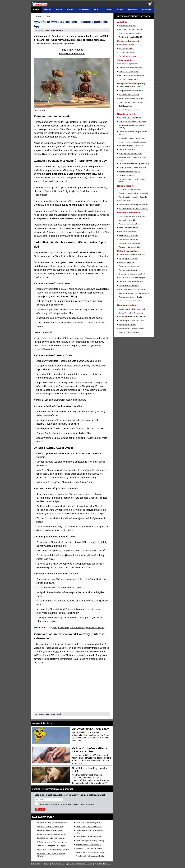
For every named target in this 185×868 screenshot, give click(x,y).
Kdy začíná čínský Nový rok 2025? (131, 29)
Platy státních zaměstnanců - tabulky (131, 75)
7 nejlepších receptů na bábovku (130, 189)
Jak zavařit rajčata (125, 201)
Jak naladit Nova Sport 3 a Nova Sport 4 (133, 278)
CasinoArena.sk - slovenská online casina (90, 852)
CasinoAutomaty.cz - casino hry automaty (90, 841)
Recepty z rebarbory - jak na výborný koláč (133, 193)
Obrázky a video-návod (72, 53)
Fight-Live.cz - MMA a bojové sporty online (52, 834)
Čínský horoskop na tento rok (129, 266)
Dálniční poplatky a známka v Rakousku (133, 168)
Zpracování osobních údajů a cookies (79, 864)
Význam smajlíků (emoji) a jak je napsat (132, 142)
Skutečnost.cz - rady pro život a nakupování (52, 823)
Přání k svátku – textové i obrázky (130, 297)
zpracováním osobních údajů (58, 805)
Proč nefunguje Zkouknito (128, 325)
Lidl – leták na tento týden (128, 220)
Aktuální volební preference (128, 64)
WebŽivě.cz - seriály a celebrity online (50, 827)
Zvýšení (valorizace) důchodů (129, 72)
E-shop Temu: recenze (127, 45)
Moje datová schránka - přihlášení (130, 154)
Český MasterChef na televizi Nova (131, 91)
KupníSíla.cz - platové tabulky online (88, 823)
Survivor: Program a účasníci (129, 110)
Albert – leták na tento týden (128, 228)
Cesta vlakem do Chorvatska (129, 286)
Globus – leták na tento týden (129, 239)
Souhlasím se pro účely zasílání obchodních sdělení (66, 805)
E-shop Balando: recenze (128, 56)
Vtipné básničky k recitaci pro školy (131, 301)
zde (57, 652)
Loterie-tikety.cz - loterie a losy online (88, 837)
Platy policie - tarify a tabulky (129, 79)
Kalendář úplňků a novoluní (128, 259)
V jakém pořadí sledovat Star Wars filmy (133, 98)
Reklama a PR (36, 864)
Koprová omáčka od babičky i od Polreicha (133, 205)
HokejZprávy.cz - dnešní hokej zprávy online (52, 842)
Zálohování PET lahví (126, 175)
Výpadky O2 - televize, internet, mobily (132, 138)
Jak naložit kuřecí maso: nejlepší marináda (133, 209)
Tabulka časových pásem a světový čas (132, 121)
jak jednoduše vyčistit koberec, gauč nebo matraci (79, 627)
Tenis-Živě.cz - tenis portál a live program (51, 846)
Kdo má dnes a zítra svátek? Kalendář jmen (134, 293)
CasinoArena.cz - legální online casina (89, 827)
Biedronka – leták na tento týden (130, 243)
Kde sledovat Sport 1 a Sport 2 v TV (131, 146)
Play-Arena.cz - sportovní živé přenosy (89, 848)
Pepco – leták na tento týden (129, 236)
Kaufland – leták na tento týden (129, 224)
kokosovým (49, 181)
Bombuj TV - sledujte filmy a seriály (131, 313)
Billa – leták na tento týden (128, 232)
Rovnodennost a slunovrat (128, 270)
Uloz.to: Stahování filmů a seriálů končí (132, 309)
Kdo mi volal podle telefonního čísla (131, 282)
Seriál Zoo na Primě (126, 106)
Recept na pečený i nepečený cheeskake (133, 197)
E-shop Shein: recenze (127, 48)
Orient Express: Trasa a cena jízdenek (132, 274)
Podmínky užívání (58, 864)
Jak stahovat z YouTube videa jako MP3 (132, 317)
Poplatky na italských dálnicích (129, 171)
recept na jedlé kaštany (74, 400)
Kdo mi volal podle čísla (127, 150)
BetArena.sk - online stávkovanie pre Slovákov (53, 850)
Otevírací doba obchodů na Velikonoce (132, 216)
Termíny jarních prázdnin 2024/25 (130, 37)
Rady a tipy (67, 50)
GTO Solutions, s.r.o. (104, 864)
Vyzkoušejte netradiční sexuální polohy (132, 289)
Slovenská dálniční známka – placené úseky (134, 164)
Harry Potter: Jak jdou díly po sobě (131, 102)
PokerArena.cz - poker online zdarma (88, 845)
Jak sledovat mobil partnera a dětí (130, 118)
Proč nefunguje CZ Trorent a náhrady (132, 328)
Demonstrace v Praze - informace (130, 68)
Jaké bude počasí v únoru (128, 26)
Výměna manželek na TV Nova (129, 87)
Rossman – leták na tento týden (130, 247)
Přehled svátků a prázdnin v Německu (132, 255)
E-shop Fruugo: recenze (127, 52)
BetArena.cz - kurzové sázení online (50, 830)
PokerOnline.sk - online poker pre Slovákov (90, 856)
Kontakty (46, 864)
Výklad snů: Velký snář (127, 262)
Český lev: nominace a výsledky (130, 33)
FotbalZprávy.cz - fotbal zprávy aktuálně (51, 838)
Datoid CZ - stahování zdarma (129, 332)
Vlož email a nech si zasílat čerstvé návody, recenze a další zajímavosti (70, 795)
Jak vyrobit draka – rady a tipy (90, 729)
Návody (79, 50)
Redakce (59, 30)
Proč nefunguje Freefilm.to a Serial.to (132, 321)
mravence (51, 494)
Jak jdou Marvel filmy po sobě (129, 95)
